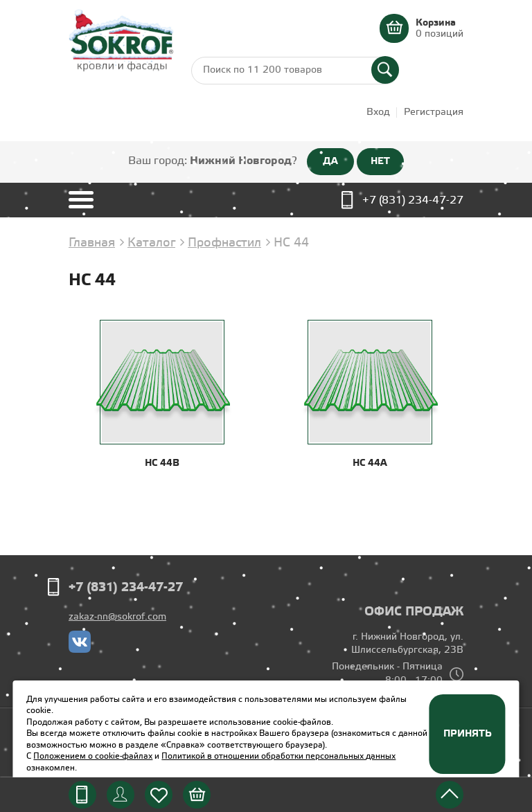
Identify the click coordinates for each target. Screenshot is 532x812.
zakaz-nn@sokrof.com (117, 617)
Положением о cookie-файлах (93, 756)
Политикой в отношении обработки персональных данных (278, 756)
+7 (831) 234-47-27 (413, 200)
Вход (378, 112)
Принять (468, 734)
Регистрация (434, 112)
